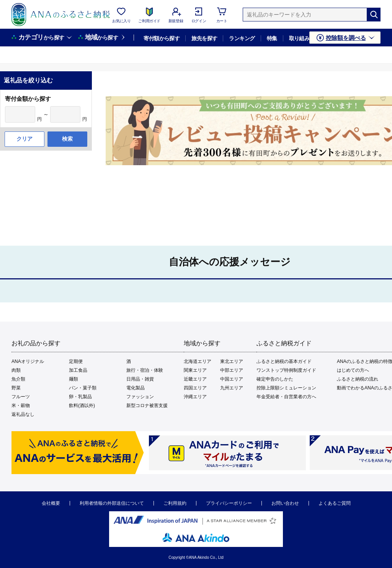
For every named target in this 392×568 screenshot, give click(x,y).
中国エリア (232, 379)
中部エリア (232, 370)
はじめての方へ (353, 370)
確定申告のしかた (275, 379)
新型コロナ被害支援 (147, 405)
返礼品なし (23, 414)
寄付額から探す (162, 38)
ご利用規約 (175, 503)
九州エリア (232, 388)
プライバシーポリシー (229, 503)
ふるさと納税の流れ (358, 379)
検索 (67, 139)
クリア (24, 139)
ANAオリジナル (28, 361)
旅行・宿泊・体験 (145, 370)
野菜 (16, 388)
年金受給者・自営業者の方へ (286, 397)
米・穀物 (21, 405)
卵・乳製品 (80, 397)
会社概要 (51, 503)
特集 (272, 38)
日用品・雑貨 (140, 379)
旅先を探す (204, 38)
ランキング (242, 38)
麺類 (73, 379)
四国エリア (195, 388)
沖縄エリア (195, 397)
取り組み (299, 38)
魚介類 (18, 379)
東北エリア (232, 361)
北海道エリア (198, 361)
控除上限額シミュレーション (286, 388)
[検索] (374, 15)
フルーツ (21, 397)
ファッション (140, 397)
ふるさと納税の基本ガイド (284, 361)
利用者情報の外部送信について (112, 503)
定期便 (76, 361)
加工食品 (78, 370)
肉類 (16, 370)
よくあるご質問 (335, 503)
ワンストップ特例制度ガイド (286, 370)
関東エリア (195, 370)
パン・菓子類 (83, 388)
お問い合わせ (285, 503)
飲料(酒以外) (82, 405)
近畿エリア (195, 379)
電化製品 (136, 388)
